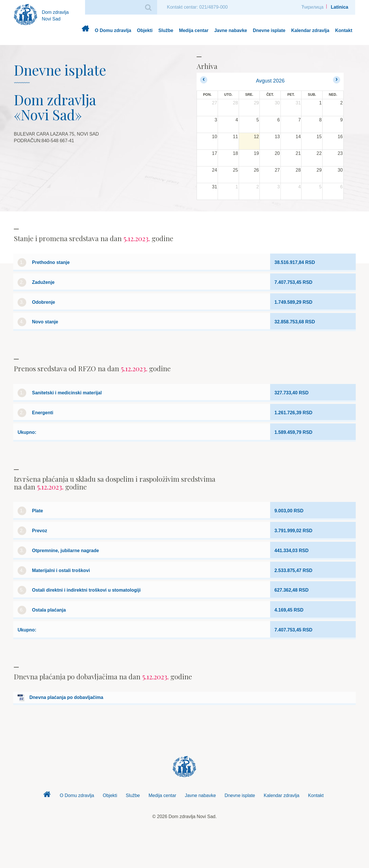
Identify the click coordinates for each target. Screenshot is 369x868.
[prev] (204, 80)
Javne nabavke (231, 30)
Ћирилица (312, 7)
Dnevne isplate (269, 30)
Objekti (145, 30)
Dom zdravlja (85, 31)
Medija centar (194, 30)
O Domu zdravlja (113, 30)
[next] (337, 80)
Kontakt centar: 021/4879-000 (197, 7)
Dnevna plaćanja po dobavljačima (66, 697)
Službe (166, 30)
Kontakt (344, 30)
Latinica (340, 7)
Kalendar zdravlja (310, 30)
